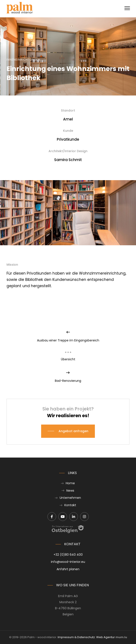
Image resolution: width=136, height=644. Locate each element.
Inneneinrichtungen (23, 60)
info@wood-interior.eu (68, 562)
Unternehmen (70, 498)
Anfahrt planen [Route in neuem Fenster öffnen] (68, 569)
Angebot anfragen (73, 431)
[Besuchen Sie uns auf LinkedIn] (74, 517)
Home (70, 483)
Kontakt (70, 505)
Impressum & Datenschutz (76, 637)
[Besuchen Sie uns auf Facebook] (52, 517)
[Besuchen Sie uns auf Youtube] (63, 517)
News (70, 491)
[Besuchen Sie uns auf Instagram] (84, 517)
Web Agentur (106, 637)
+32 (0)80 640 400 (68, 555)
